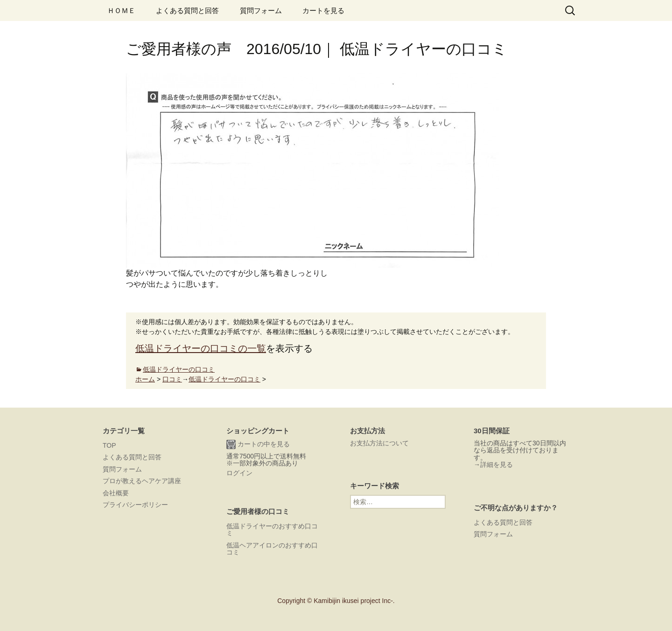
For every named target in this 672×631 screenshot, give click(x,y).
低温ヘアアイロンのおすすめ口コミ (272, 549)
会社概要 (116, 493)
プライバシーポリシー (135, 505)
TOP (109, 445)
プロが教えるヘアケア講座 (142, 481)
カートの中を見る (258, 444)
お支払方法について (379, 443)
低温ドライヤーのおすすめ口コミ (272, 530)
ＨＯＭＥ (121, 10)
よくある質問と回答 (187, 10)
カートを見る (323, 10)
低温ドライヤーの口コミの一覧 (201, 348)
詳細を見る (497, 465)
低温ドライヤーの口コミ (179, 369)
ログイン (239, 473)
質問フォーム (261, 10)
